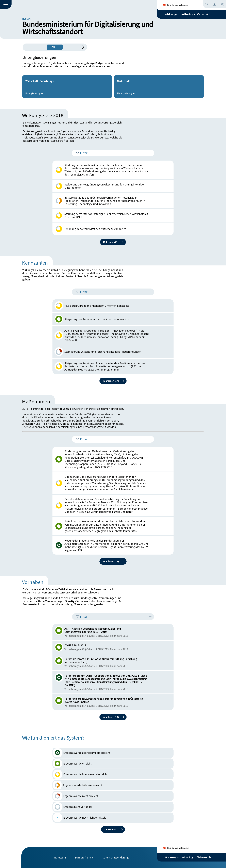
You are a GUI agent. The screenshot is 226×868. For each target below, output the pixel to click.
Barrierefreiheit (84, 857)
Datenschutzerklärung (115, 857)
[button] (6, 4)
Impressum (59, 857)
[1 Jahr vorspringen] (82, 47)
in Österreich (188, 14)
